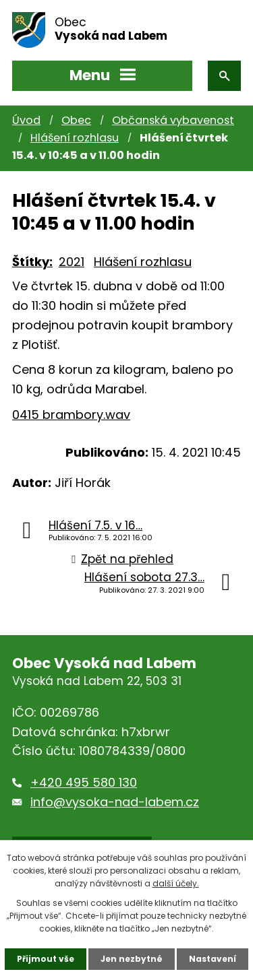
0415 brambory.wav (71, 415)
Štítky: (32, 262)
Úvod (26, 120)
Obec (76, 120)
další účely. (176, 883)
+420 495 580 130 (84, 782)
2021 (72, 262)
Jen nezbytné (132, 959)
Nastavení (213, 959)
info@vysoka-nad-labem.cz (115, 802)
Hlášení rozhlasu (75, 138)
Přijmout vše (46, 959)
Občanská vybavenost (173, 120)
